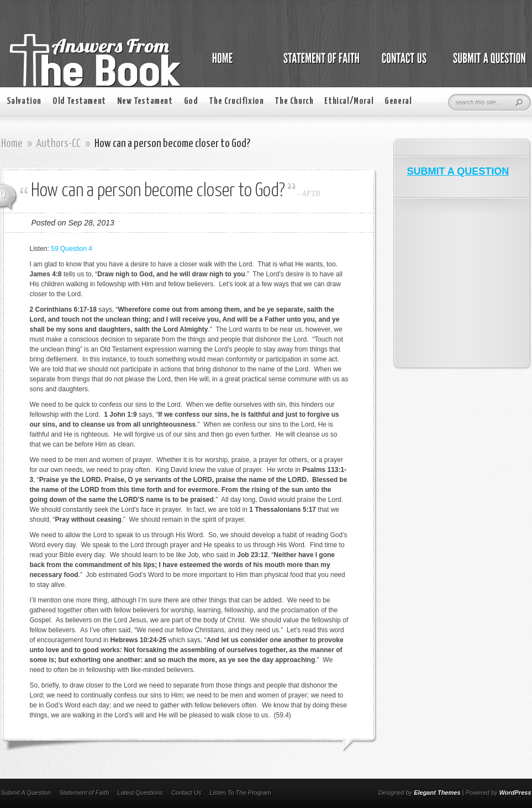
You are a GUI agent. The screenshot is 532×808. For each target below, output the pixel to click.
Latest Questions (140, 793)
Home (12, 144)
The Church (294, 101)
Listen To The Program (240, 793)
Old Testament (79, 101)
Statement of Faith (84, 793)
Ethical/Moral (349, 101)
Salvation (24, 101)
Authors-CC (59, 144)
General (398, 101)
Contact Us (186, 793)
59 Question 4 (72, 249)
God (191, 101)
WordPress (515, 793)
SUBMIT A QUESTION (458, 171)
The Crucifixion (236, 101)
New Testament (145, 101)
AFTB (311, 194)
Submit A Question (26, 793)
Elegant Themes (437, 793)
